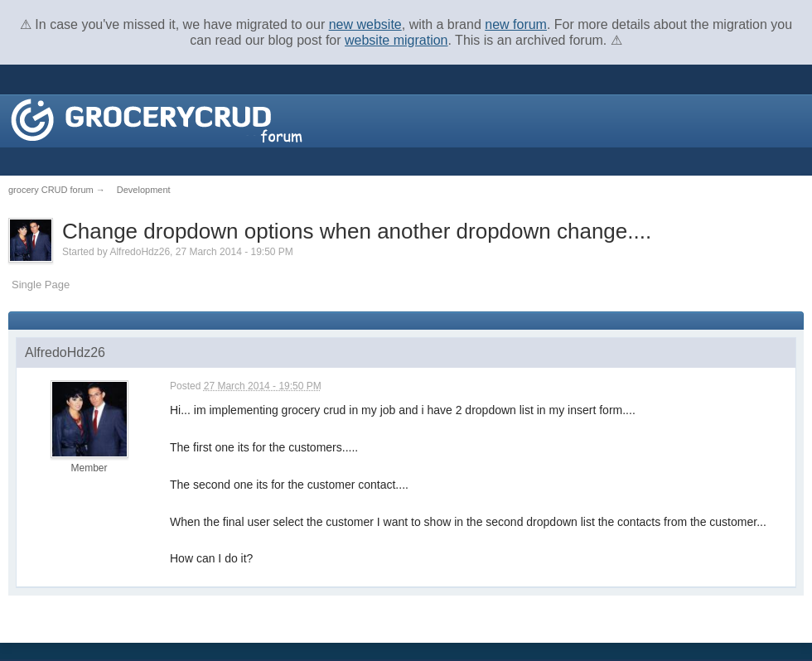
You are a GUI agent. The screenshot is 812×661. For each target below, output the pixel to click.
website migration (396, 40)
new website (365, 24)
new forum (516, 24)
